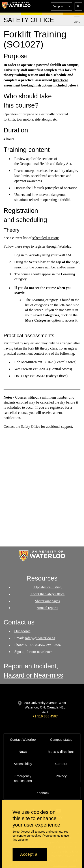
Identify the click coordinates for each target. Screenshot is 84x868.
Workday (65, 246)
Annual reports (47, 608)
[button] (62, 6)
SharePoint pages (47, 601)
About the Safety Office (47, 594)
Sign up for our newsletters (34, 652)
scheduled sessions (46, 238)
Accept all (30, 854)
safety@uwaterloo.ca (40, 638)
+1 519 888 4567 (45, 716)
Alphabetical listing (47, 587)
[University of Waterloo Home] (16, 6)
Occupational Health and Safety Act (45, 164)
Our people (22, 631)
